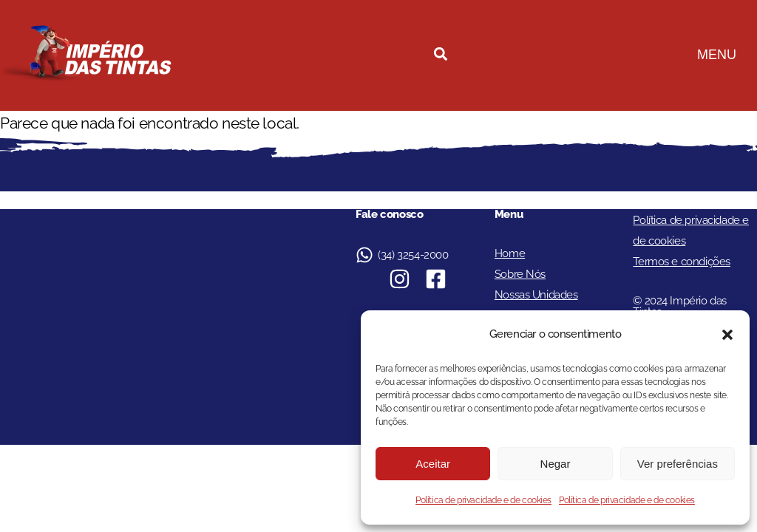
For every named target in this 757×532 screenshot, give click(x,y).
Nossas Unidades (536, 295)
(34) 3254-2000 (413, 255)
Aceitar (433, 464)
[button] (727, 335)
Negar (556, 464)
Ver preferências (678, 464)
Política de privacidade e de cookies (483, 500)
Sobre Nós (520, 274)
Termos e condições (681, 262)
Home (510, 253)
